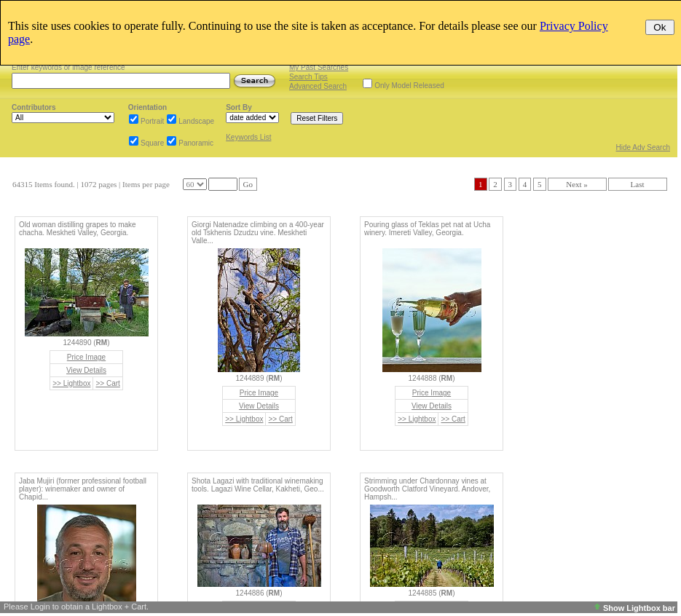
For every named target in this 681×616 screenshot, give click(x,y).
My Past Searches (319, 67)
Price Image (86, 357)
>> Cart (107, 383)
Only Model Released (409, 86)
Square (152, 143)
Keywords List (248, 137)
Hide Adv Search (643, 147)
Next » (577, 184)
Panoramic (196, 143)
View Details (86, 370)
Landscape (196, 121)
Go (248, 184)
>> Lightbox (71, 383)
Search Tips (308, 77)
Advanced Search (318, 86)
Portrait (152, 121)
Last (638, 184)
